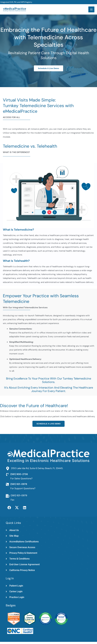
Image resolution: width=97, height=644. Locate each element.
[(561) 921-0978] (7, 487)
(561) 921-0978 (19, 486)
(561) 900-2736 (19, 476)
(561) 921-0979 (19, 497)
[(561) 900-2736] (7, 477)
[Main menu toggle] (91, 10)
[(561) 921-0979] (7, 498)
